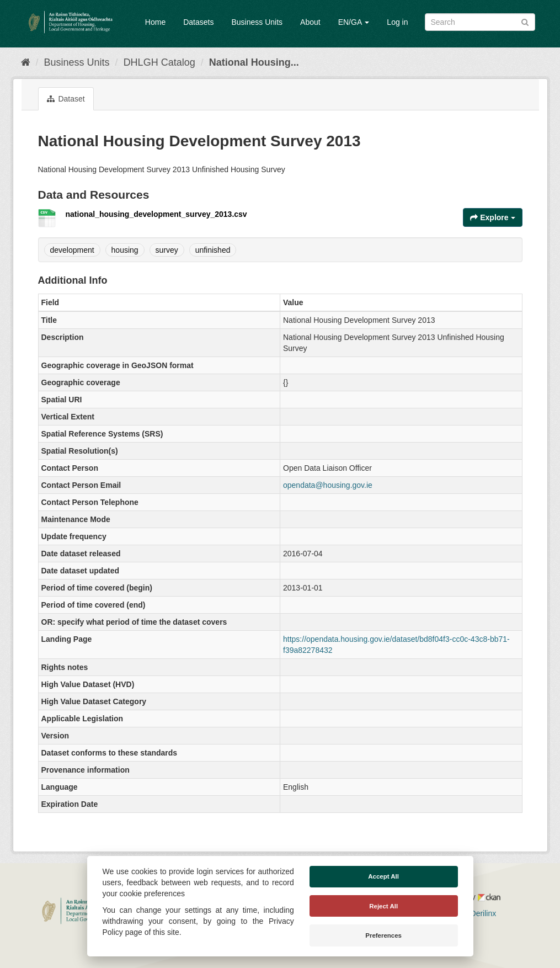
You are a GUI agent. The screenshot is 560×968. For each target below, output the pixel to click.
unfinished (213, 250)
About (310, 22)
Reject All (383, 906)
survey (167, 250)
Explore (492, 217)
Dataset (66, 99)
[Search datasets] (480, 22)
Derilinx (479, 913)
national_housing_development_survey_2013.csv (156, 214)
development (72, 250)
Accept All (383, 876)
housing (125, 250)
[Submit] (525, 21)
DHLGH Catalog (159, 62)
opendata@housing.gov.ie (328, 485)
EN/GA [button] (354, 22)
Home (155, 22)
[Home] (26, 62)
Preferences (383, 935)
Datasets (198, 22)
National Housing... (254, 62)
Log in (397, 22)
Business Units (257, 22)
